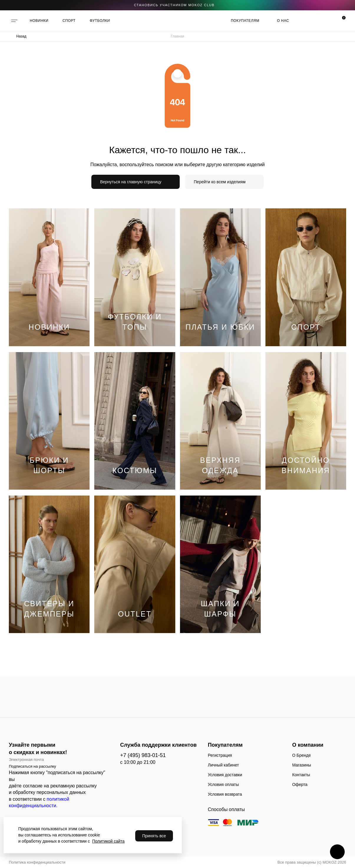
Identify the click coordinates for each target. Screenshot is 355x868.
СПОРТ (69, 21)
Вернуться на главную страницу (131, 182)
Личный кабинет (223, 765)
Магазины (302, 765)
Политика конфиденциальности (37, 862)
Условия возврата (225, 794)
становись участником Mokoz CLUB (174, 5)
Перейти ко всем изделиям (220, 182)
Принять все (154, 836)
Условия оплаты (223, 784)
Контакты (301, 775)
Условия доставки (225, 775)
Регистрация (220, 755)
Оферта (300, 784)
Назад (21, 36)
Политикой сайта (108, 841)
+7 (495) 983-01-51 (143, 755)
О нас (283, 21)
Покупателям (245, 21)
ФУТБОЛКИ (100, 21)
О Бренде (302, 755)
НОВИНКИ (39, 21)
